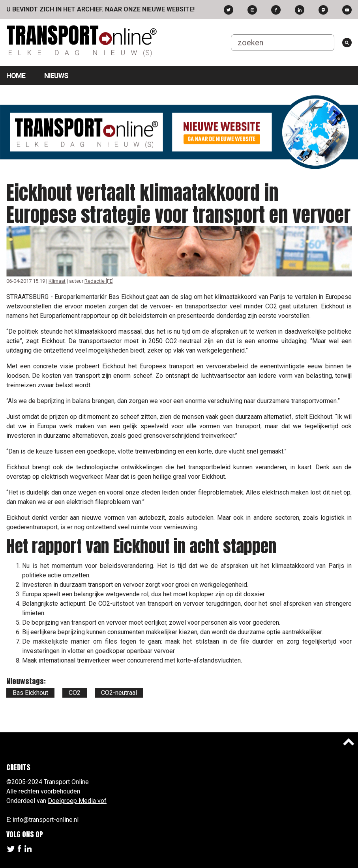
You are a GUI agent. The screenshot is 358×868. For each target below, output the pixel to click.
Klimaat (57, 281)
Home (16, 76)
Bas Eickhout (30, 693)
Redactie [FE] (99, 281)
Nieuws (56, 76)
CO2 (75, 693)
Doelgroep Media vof (77, 801)
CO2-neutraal (119, 693)
